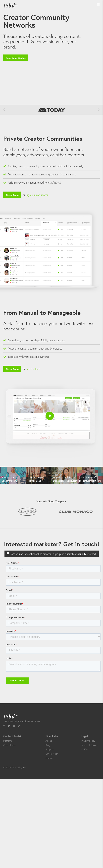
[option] (13, 476)
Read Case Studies (16, 58)
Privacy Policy (88, 741)
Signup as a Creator (37, 195)
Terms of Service (90, 745)
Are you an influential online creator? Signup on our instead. (54, 554)
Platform (8, 741)
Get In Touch (52, 754)
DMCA (85, 749)
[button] (50, 416)
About (49, 741)
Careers (49, 758)
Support (50, 749)
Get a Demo (12, 195)
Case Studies (10, 745)
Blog (48, 745)
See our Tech (33, 369)
